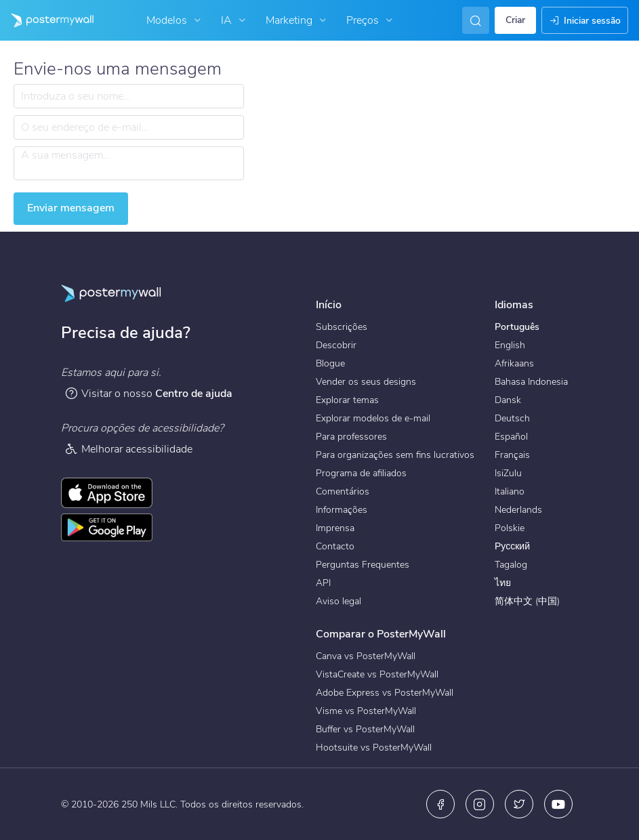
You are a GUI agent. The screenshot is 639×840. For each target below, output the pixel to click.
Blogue (330, 363)
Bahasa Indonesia (531, 382)
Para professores (351, 437)
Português (517, 327)
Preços (371, 20)
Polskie (510, 528)
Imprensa (335, 528)
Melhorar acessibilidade (128, 449)
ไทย (503, 583)
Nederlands (518, 510)
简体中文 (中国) (527, 601)
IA (235, 20)
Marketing (297, 20)
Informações (342, 510)
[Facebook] (440, 804)
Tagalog (511, 565)
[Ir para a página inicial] (47, 20)
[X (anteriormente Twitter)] (519, 804)
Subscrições (342, 327)
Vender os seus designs (366, 382)
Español (511, 437)
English (510, 345)
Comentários (343, 491)
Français (512, 455)
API (323, 583)
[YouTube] (558, 804)
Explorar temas (347, 400)
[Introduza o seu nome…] (129, 96)
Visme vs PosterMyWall (366, 711)
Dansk (508, 400)
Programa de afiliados (361, 473)
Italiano (510, 491)
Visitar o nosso (148, 393)
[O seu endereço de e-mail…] (129, 127)
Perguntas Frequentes (363, 565)
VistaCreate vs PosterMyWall (377, 674)
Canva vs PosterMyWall (366, 656)
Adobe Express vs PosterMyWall (385, 693)
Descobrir (336, 345)
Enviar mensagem (71, 208)
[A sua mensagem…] (129, 163)
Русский (512, 546)
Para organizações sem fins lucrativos (395, 455)
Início (329, 305)
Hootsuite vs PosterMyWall (374, 748)
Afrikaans (514, 363)
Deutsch (512, 418)
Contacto (335, 546)
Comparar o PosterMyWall (381, 634)
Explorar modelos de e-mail (373, 418)
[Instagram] (480, 804)
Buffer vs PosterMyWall (365, 729)
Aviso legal (338, 601)
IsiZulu (508, 473)
